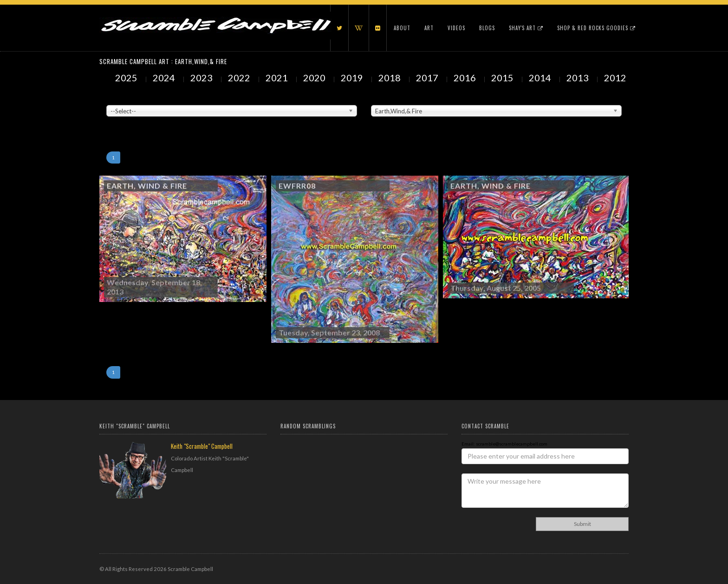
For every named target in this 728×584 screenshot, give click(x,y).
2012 (616, 78)
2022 (240, 78)
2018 (390, 78)
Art (429, 28)
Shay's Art (526, 28)
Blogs (487, 28)
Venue (113, 98)
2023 (202, 78)
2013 (578, 78)
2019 (353, 78)
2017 (428, 78)
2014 (541, 78)
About (402, 28)
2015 (503, 78)
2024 (165, 78)
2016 (466, 78)
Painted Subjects (390, 98)
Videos (456, 28)
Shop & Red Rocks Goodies (596, 28)
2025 (127, 78)
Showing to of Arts (126, 121)
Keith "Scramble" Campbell (202, 446)
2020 (315, 78)
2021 (278, 78)
